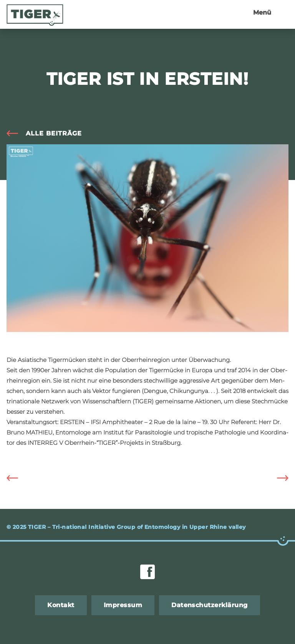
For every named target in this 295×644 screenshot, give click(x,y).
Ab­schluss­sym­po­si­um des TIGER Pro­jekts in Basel (277, 478)
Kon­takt (61, 605)
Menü (262, 12)
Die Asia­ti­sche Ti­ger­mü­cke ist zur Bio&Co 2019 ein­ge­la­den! (18, 478)
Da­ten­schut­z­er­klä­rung (210, 605)
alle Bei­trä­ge (54, 133)
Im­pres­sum (123, 605)
